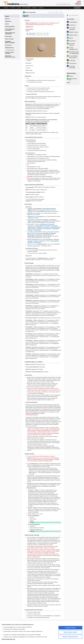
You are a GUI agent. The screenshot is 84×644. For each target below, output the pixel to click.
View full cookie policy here (8, 639)
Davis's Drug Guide (29, 12)
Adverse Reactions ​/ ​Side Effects (10, 31)
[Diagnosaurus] (73, 22)
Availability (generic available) (10, 39)
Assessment (8, 43)
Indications (8, 19)
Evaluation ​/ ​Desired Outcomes (10, 54)
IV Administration (10, 47)
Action (7, 21)
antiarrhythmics (29, 66)
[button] (41, 8)
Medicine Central (23, 3)
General (7, 16)
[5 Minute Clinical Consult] (73, 35)
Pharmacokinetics (10, 24)
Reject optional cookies (70, 632)
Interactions (8, 34)
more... (69, 82)
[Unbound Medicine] (78, 3)
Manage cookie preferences (70, 637)
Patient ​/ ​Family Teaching (9, 50)
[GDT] (73, 38)
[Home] (6, 8)
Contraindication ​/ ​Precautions (10, 27)
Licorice (29, 250)
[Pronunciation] (37, 34)
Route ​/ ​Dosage (9, 36)
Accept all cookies (70, 628)
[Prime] (27, 8)
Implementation (9, 45)
